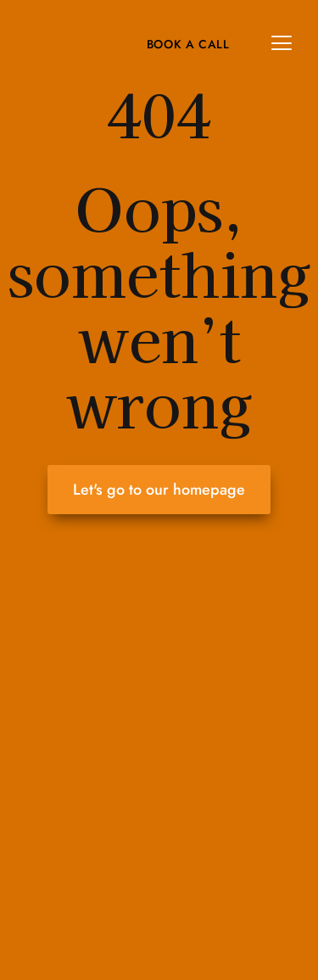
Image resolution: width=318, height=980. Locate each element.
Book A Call (188, 44)
